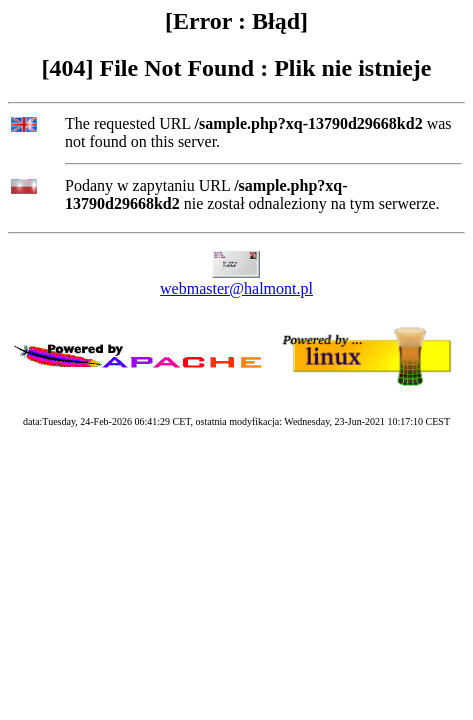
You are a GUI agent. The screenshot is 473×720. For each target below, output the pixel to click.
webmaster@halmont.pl (236, 288)
